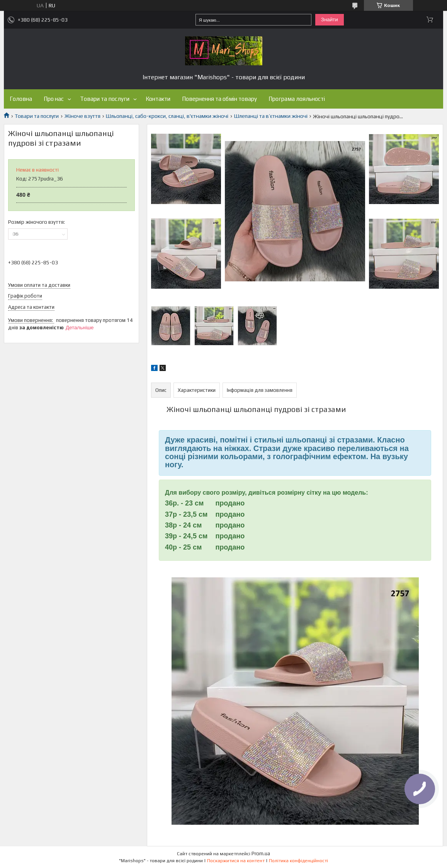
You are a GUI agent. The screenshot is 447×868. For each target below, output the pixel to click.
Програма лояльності (297, 99)
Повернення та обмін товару (219, 99)
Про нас (54, 99)
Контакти (158, 99)
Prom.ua (261, 854)
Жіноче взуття (82, 116)
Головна (21, 99)
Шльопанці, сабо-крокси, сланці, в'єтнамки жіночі (167, 116)
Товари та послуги (105, 99)
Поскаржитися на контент (236, 861)
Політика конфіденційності (298, 861)
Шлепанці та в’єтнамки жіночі (271, 116)
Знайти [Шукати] (330, 20)
